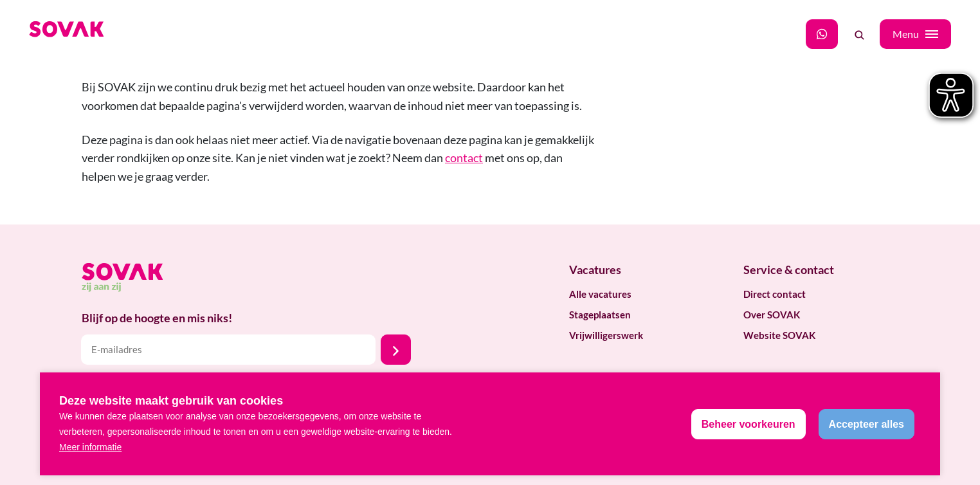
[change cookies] (749, 424)
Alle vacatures (600, 294)
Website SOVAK (779, 335)
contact (464, 158)
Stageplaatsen (600, 315)
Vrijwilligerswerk (606, 335)
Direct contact (775, 294)
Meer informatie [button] (90, 447)
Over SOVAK (772, 315)
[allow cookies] (867, 424)
